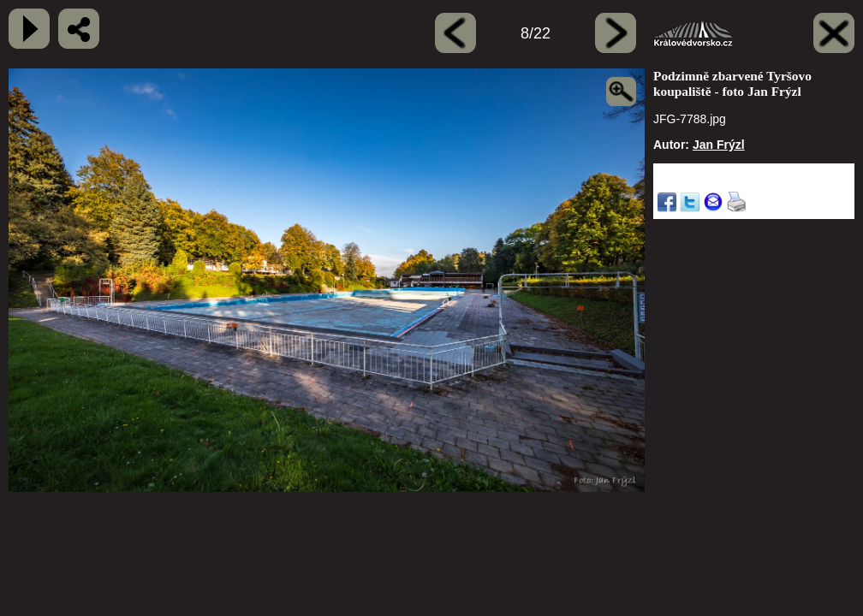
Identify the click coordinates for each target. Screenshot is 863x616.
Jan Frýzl (719, 145)
